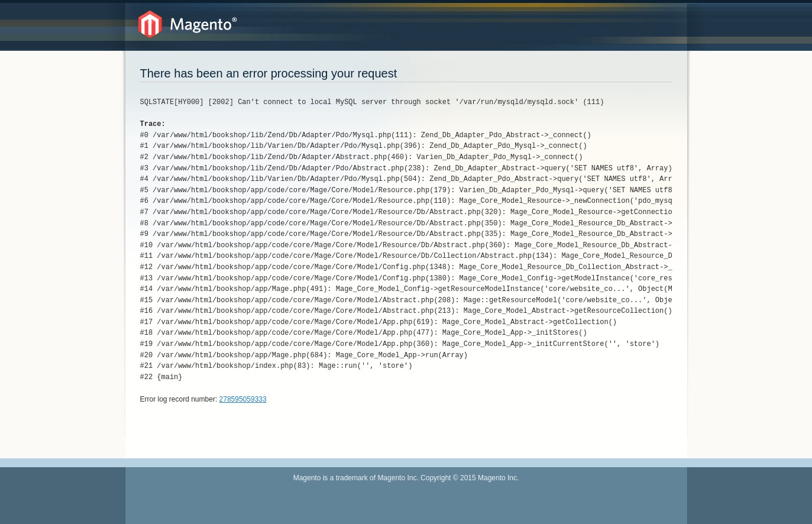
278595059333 (243, 399)
